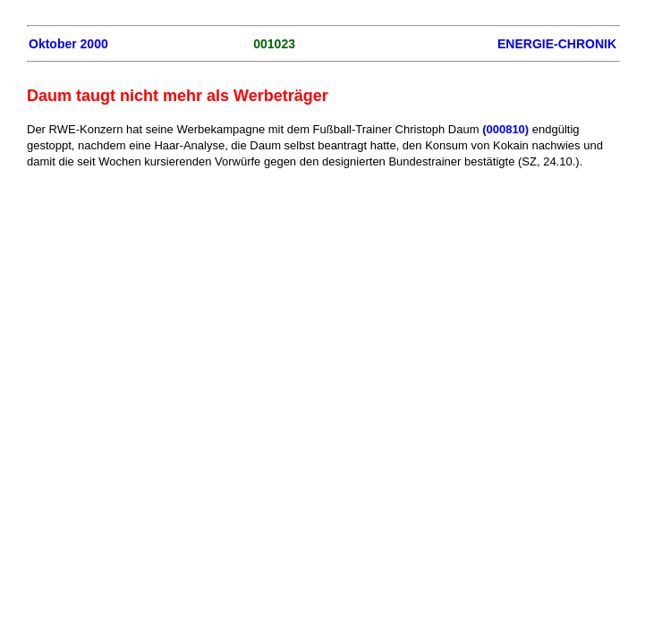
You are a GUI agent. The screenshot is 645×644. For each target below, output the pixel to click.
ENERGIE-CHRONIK (557, 44)
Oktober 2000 (68, 44)
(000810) (505, 129)
